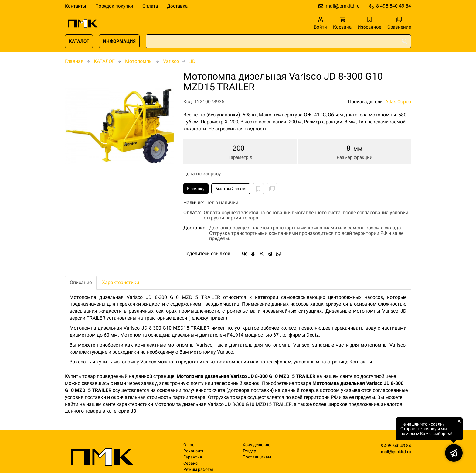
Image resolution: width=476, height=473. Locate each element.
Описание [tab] (81, 282)
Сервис (190, 463)
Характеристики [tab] (121, 282)
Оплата (150, 6)
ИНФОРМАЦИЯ (119, 41)
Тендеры (251, 451)
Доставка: (195, 228)
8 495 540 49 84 (394, 6)
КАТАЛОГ (79, 41)
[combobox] (278, 41)
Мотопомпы (139, 61)
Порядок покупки (114, 6)
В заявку (196, 189)
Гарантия (193, 457)
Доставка (177, 6)
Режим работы (198, 470)
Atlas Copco (398, 102)
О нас (189, 445)
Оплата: (192, 213)
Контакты (76, 6)
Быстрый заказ (231, 189)
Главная (74, 61)
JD (192, 61)
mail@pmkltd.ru (343, 6)
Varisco (171, 61)
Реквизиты (194, 451)
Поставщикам (257, 457)
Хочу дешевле (256, 445)
